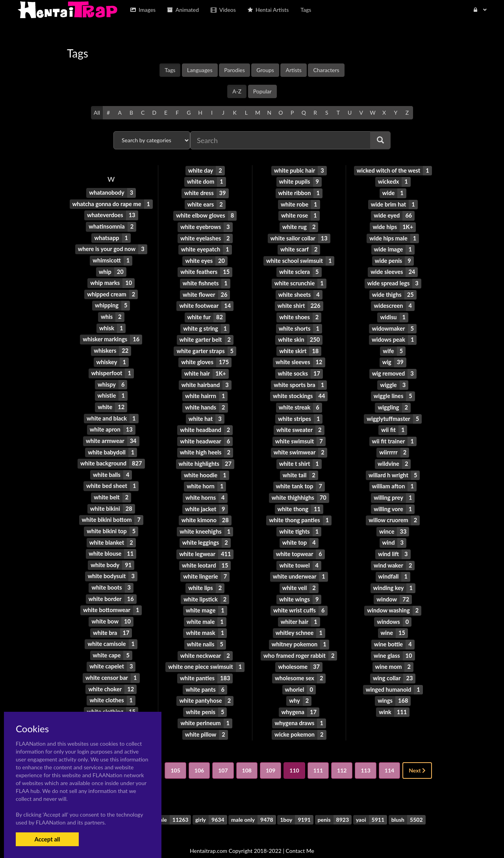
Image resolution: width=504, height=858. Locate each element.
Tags (170, 70)
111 (318, 758)
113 (365, 758)
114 (389, 758)
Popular (262, 91)
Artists (293, 70)
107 (223, 758)
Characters (326, 70)
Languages (200, 70)
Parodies (234, 70)
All (97, 113)
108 (247, 758)
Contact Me (300, 838)
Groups (265, 70)
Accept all (47, 839)
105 (175, 758)
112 (342, 758)
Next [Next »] (417, 758)
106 (199, 758)
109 (271, 758)
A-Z (237, 91)
